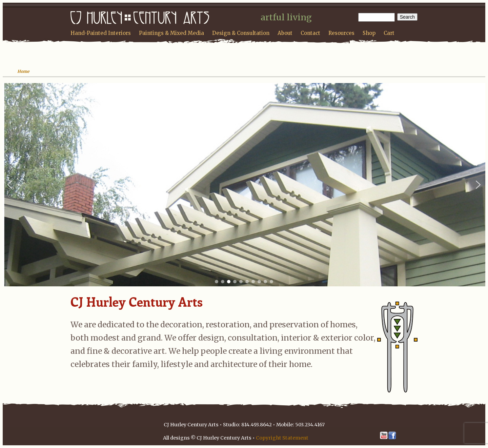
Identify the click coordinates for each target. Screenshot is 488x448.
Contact (310, 33)
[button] (10, 185)
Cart (389, 33)
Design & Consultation (241, 33)
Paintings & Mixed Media (171, 33)
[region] (244, 185)
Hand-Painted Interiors (101, 33)
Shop (369, 33)
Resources (341, 33)
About (285, 33)
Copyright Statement (282, 438)
